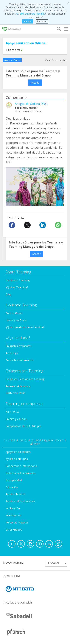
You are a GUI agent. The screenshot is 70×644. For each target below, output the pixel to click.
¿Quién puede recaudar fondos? (25, 327)
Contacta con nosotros (20, 360)
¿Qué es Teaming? (17, 287)
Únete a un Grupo (16, 320)
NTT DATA (12, 412)
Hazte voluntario (16, 393)
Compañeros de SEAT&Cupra (23, 426)
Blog (8, 294)
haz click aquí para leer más (30, 14)
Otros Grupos (14, 530)
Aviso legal (12, 353)
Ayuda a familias (15, 494)
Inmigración (13, 508)
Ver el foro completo (56, 60)
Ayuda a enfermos (17, 459)
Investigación (14, 515)
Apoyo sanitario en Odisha (25, 43)
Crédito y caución (16, 419)
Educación (12, 487)
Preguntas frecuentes (19, 346)
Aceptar (28, 21)
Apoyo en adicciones (18, 452)
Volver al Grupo (12, 60)
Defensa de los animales (21, 473)
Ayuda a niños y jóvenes (20, 501)
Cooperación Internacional (22, 466)
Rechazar (42, 21)
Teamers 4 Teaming (18, 386)
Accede (35, 83)
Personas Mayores (17, 522)
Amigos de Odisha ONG (31, 104)
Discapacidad (14, 480)
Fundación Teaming (18, 280)
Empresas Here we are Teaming (25, 379)
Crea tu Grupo (14, 313)
